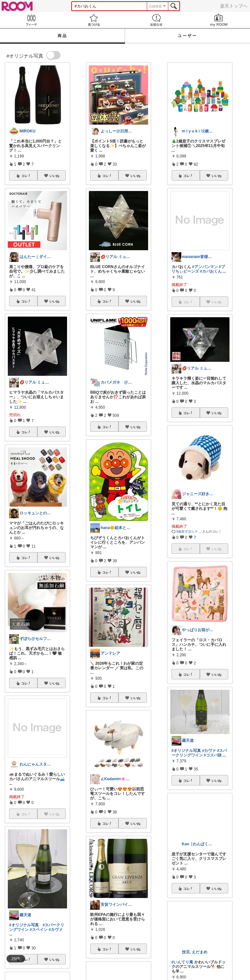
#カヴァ (56, 930)
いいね (54, 176)
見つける (94, 20)
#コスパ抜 (213, 755)
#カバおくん (211, 271)
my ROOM (219, 20)
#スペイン (39, 930)
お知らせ (156, 20)
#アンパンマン (205, 267)
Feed (31, 20)
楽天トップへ (234, 6)
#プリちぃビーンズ (198, 269)
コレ (26, 176)
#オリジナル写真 (24, 925)
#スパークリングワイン (199, 753)
